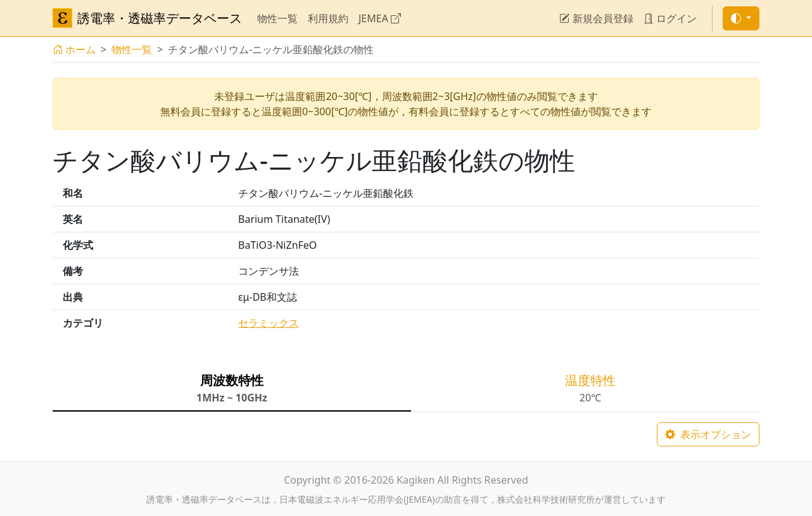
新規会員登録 (596, 18)
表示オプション (708, 434)
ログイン (670, 18)
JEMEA (380, 18)
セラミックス (269, 323)
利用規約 (328, 18)
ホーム (74, 49)
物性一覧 (277, 18)
